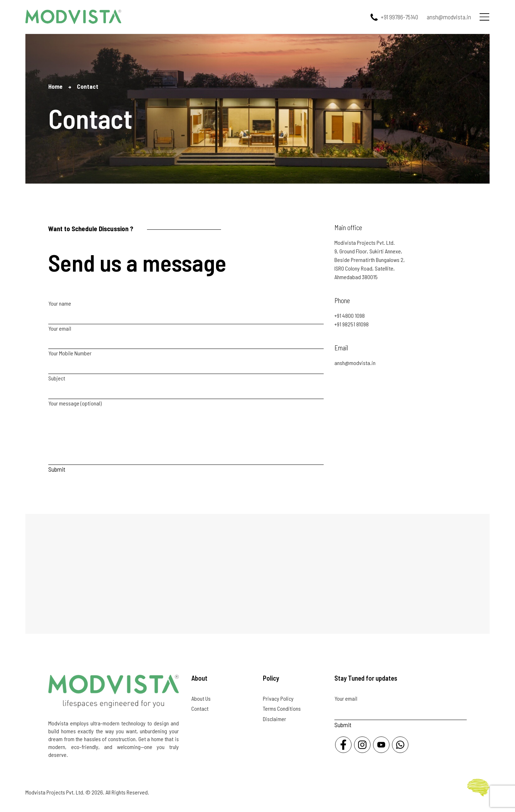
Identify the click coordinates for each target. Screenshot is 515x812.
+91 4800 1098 (350, 315)
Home (55, 86)
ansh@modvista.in (355, 363)
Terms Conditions (282, 708)
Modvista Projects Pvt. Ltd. (55, 792)
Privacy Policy (278, 698)
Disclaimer (274, 719)
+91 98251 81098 (352, 324)
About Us (201, 698)
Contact (200, 708)
